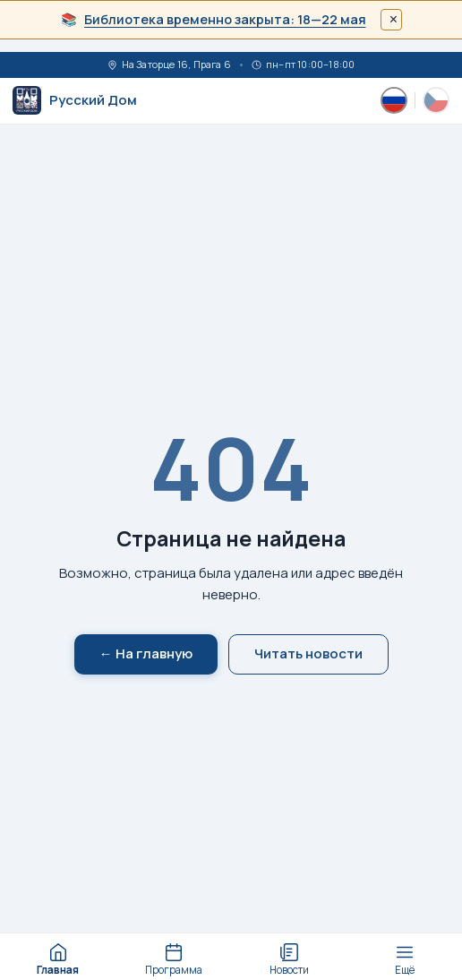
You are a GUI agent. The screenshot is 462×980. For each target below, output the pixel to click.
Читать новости (308, 653)
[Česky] (436, 100)
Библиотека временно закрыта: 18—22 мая (225, 19)
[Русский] (394, 100)
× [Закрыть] (394, 19)
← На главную (146, 653)
